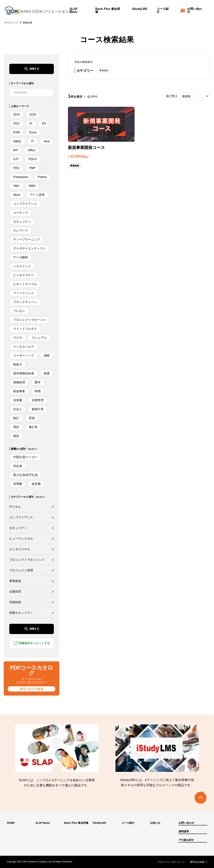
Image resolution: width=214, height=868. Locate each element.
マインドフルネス (25, 329)
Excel (33, 132)
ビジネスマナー (24, 275)
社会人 (18, 409)
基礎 (47, 373)
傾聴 (47, 356)
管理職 (18, 484)
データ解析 (21, 257)
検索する (32, 69)
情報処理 (19, 382)
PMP (32, 168)
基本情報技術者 (24, 373)
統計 (16, 418)
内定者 (18, 466)
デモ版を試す (186, 840)
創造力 (18, 364)
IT (32, 141)
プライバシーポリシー (169, 862)
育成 (32, 418)
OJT (16, 159)
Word (17, 195)
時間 (38, 391)
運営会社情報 (197, 862)
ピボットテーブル (25, 284)
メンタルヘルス (24, 347)
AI (31, 123)
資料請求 (184, 831)
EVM (16, 132)
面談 (16, 436)
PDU (16, 168)
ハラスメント (22, 266)
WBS (32, 186)
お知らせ (155, 823)
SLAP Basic (74, 10)
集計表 (33, 427)
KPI (16, 150)
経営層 (36, 484)
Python (42, 177)
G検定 (17, 141)
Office (32, 150)
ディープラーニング (27, 239)
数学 (38, 382)
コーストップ (11, 23)
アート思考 (37, 195)
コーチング (21, 213)
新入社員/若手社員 (25, 475)
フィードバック (24, 293)
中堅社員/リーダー (25, 457)
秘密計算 (38, 409)
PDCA (32, 159)
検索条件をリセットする (32, 643)
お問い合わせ (191, 10)
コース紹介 (163, 10)
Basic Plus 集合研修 (108, 10)
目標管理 (38, 400)
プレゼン (19, 311)
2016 (17, 114)
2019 (33, 114)
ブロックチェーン (25, 302)
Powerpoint (21, 177)
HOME (11, 823)
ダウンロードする (32, 689)
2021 (17, 123)
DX (44, 123)
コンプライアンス (25, 204)
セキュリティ (22, 222)
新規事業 (19, 391)
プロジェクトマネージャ (30, 320)
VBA (16, 186)
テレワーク (21, 231)
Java (47, 141)
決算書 (18, 400)
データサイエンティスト (30, 248)
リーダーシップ (24, 356)
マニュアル (39, 338)
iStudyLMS (140, 9)
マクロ (18, 338)
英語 (16, 427)
